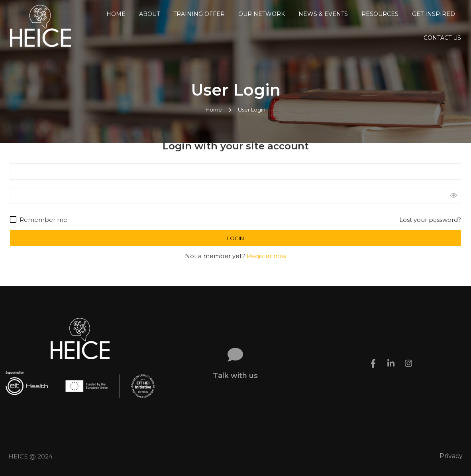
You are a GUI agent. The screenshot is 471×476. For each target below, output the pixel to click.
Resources (380, 14)
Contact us (442, 38)
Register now (267, 256)
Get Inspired (434, 14)
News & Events (323, 14)
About (149, 14)
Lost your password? (430, 220)
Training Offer (199, 14)
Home (116, 14)
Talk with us (235, 376)
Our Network (262, 14)
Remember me (39, 220)
